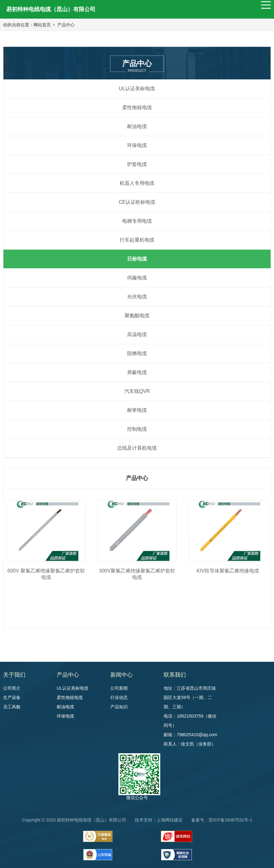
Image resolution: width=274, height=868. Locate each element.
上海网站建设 (170, 820)
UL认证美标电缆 (137, 89)
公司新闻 (119, 688)
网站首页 (42, 25)
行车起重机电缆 (137, 240)
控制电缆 (137, 429)
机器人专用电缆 (137, 183)
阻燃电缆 (137, 353)
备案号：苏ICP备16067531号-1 (222, 820)
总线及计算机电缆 (137, 448)
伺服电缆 (137, 278)
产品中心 (66, 25)
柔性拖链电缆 (137, 107)
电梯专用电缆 (137, 221)
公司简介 (12, 688)
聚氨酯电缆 (137, 316)
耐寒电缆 (137, 410)
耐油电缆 (137, 126)
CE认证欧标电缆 (137, 202)
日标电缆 (137, 259)
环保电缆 (137, 145)
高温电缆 (137, 334)
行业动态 (119, 697)
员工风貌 (12, 707)
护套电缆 (137, 164)
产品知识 (119, 707)
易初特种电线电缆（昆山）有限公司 (51, 9)
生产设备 (12, 697)
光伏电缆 (137, 297)
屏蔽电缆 (137, 372)
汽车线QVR (137, 391)
